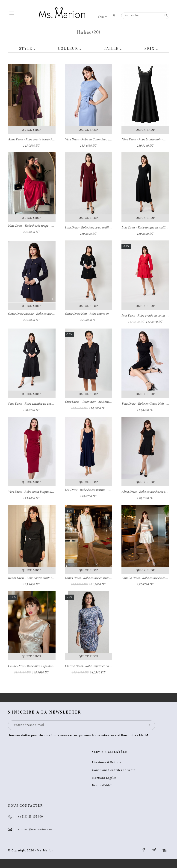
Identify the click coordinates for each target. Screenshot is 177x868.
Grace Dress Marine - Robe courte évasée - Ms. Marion (43, 314)
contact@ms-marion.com (36, 830)
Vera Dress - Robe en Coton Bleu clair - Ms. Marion (98, 140)
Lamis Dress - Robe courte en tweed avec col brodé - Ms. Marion (106, 578)
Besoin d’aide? (102, 786)
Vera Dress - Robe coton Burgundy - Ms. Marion (39, 492)
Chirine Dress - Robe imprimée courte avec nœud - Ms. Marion (105, 666)
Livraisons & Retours (107, 763)
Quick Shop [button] (32, 130)
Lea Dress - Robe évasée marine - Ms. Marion (94, 490)
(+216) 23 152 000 (30, 817)
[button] (34, 49)
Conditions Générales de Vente (114, 770)
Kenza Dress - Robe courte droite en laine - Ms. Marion (43, 578)
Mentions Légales (104, 778)
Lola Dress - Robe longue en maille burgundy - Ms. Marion (103, 228)
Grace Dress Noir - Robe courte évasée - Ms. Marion (98, 314)
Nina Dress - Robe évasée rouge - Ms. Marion (37, 226)
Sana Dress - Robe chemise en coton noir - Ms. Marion (43, 404)
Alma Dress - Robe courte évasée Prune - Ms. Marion (42, 140)
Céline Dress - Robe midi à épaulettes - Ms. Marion (40, 666)
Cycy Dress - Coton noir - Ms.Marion (89, 402)
